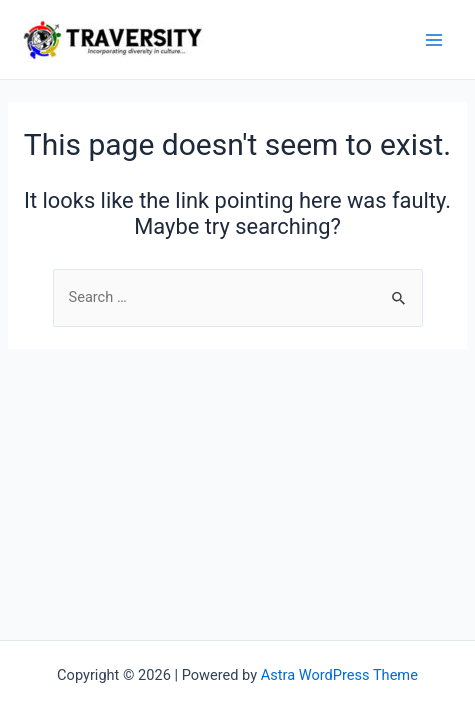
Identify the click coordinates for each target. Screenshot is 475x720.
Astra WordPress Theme (339, 675)
